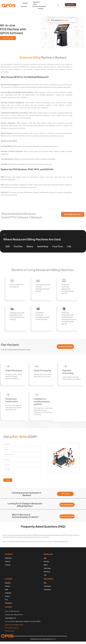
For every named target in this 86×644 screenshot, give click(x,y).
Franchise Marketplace (40, 6)
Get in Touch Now (67, 517)
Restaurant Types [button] (40, 3)
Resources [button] (26, 6)
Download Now (65, 347)
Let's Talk (65, 494)
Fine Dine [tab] (18, 246)
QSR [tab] (8, 246)
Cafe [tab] (69, 246)
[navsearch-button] (59, 5)
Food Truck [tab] (58, 246)
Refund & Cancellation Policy (14, 626)
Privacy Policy (10, 633)
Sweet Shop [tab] (43, 246)
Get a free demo (67, 505)
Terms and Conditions (12, 629)
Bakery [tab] (30, 246)
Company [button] (42, 8)
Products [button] (27, 3)
